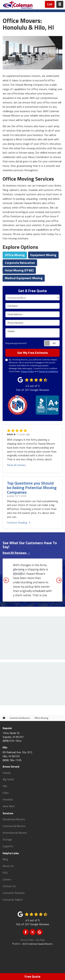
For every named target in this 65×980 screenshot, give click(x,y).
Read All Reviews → (16, 553)
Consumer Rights (13, 900)
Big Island (8, 779)
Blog (5, 859)
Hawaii (6, 773)
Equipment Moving (43, 255)
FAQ (5, 873)
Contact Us (9, 886)
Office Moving (15, 255)
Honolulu (8, 799)
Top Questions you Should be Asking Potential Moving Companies (32, 488)
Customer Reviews (14, 893)
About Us (8, 866)
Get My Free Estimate (33, 353)
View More (9, 806)
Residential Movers (14, 819)
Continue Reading (19, 522)
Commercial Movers (14, 826)
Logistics (8, 846)
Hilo (5, 786)
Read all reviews (16, 465)
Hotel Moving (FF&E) (19, 270)
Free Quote (32, 976)
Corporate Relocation (20, 263)
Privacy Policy (27, 940)
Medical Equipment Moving (24, 278)
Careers (7, 879)
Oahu (6, 793)
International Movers (15, 833)
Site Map (40, 940)
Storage (7, 839)
